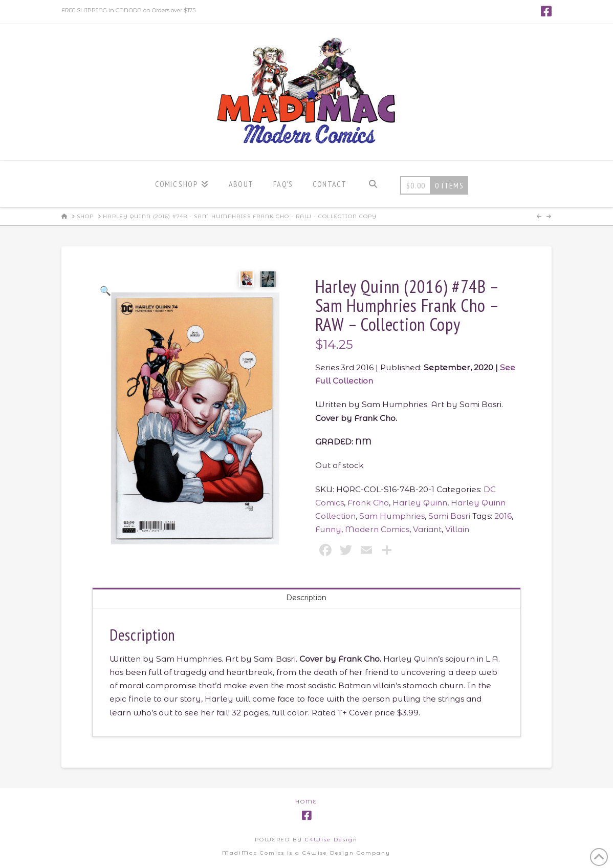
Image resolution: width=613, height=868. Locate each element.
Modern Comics (377, 529)
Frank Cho (368, 503)
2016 (503, 516)
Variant (427, 529)
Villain (457, 529)
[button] (106, 291)
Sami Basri (449, 516)
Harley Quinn (420, 503)
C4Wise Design (331, 840)
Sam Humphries (392, 516)
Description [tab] (306, 598)
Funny (328, 529)
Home (306, 802)
